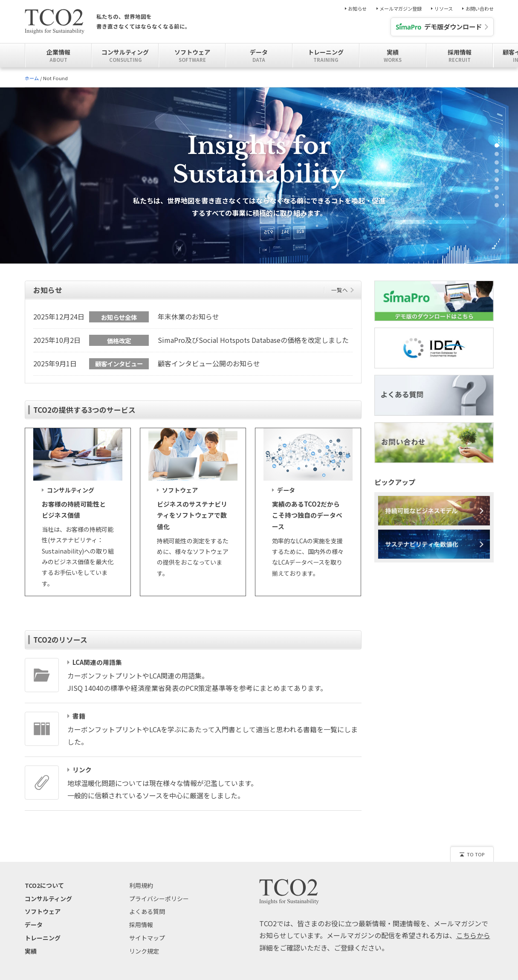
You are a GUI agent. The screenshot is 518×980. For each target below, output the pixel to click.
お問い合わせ (480, 9)
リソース (444, 9)
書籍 (79, 727)
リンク (82, 781)
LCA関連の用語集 (97, 673)
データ (34, 936)
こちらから (473, 947)
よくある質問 (147, 923)
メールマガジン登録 (401, 9)
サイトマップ (147, 949)
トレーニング (43, 949)
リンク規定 (144, 962)
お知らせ (357, 9)
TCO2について (44, 896)
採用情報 (141, 936)
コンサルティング (48, 910)
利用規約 (141, 896)
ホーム (32, 78)
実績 (31, 962)
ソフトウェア (43, 923)
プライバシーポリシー (159, 910)
